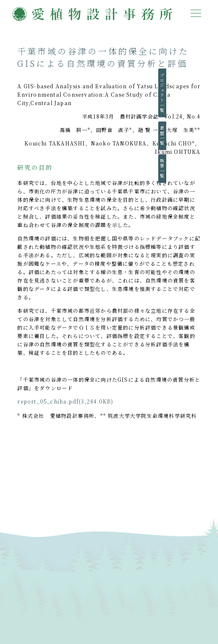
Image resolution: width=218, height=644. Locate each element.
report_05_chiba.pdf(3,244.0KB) (65, 401)
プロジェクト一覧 (206, 93)
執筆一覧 (206, 169)
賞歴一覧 (206, 136)
